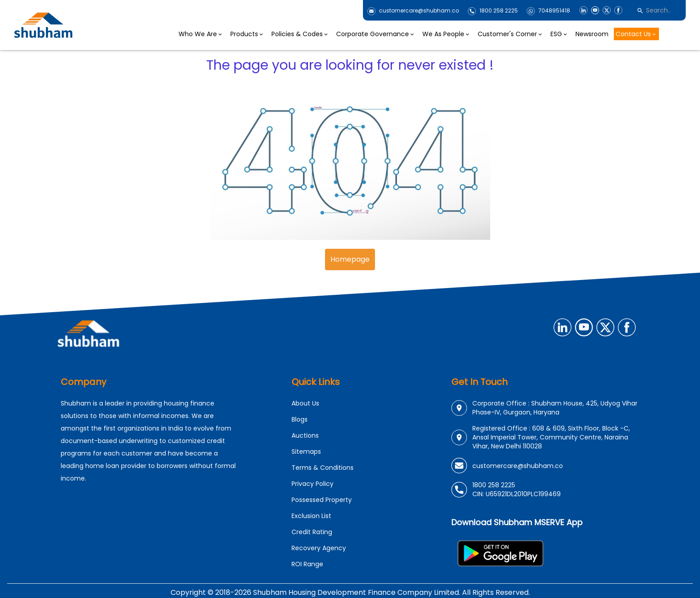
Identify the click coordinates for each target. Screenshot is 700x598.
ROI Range (307, 564)
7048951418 (554, 11)
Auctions (305, 435)
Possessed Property (322, 500)
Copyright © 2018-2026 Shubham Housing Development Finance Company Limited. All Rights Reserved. (350, 592)
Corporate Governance (376, 34)
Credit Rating (312, 532)
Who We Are (201, 34)
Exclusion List (311, 516)
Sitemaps (306, 452)
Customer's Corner (510, 34)
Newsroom (592, 34)
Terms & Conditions (323, 468)
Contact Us (636, 34)
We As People (446, 34)
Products (247, 34)
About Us (305, 403)
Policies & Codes (300, 34)
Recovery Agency (319, 548)
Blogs (300, 419)
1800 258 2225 (499, 11)
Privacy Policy (312, 484)
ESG (559, 34)
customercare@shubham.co (419, 11)
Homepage (350, 259)
